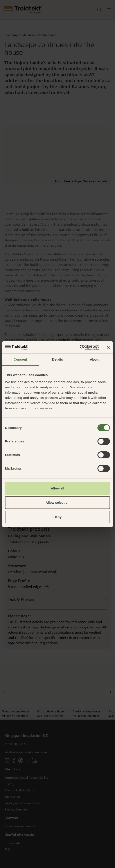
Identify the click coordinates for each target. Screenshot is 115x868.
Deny (58, 517)
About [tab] (95, 359)
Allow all (58, 488)
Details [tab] (57, 359)
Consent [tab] (20, 359)
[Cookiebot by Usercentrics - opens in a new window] (80, 347)
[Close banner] (108, 347)
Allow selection (57, 502)
